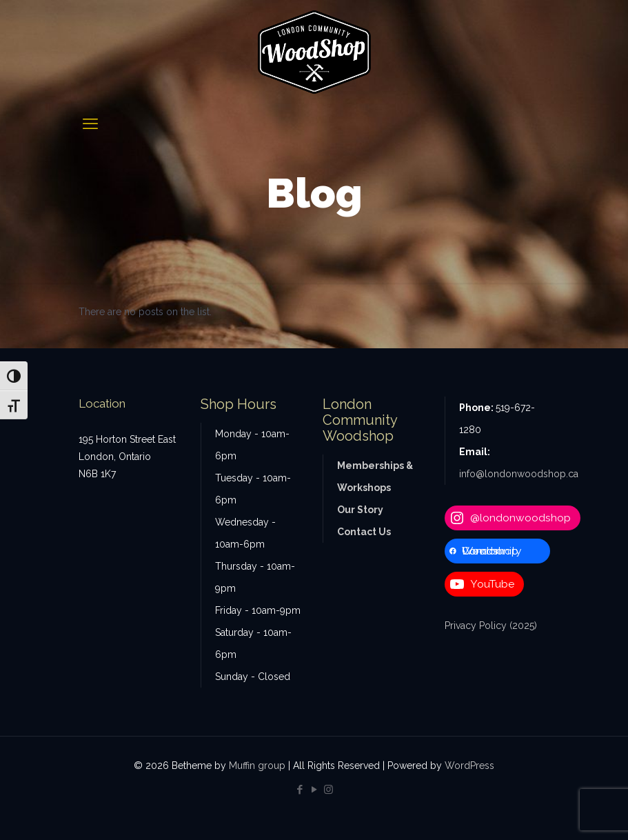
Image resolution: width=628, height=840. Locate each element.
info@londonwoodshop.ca (519, 474)
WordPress (469, 766)
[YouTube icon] (314, 790)
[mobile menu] (90, 123)
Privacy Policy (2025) (491, 626)
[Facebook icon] (300, 790)
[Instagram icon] (328, 790)
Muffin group (257, 766)
